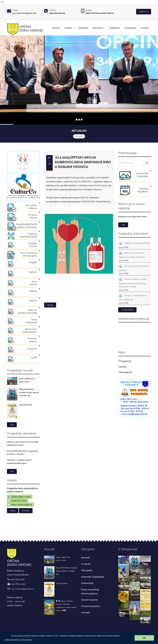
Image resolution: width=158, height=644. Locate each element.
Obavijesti (83, 28)
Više (12, 425)
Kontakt (145, 28)
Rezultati (26, 510)
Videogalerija (125, 372)
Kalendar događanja (93, 577)
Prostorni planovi (91, 606)
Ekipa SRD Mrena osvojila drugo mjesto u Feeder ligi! (66, 571)
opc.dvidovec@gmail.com (24, 13)
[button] (18, 640)
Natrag (50, 305)
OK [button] (144, 638)
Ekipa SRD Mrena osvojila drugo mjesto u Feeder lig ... (29, 392)
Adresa (89, 10)
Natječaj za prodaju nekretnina (133, 217)
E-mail (15, 10)
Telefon (53, 10)
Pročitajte (79, 136)
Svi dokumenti (127, 310)
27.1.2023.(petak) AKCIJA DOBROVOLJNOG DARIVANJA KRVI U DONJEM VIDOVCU (83, 162)
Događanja (115, 28)
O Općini (69, 28)
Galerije (122, 367)
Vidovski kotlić (26, 405)
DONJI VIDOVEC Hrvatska (135, 336)
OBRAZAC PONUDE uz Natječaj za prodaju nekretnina (132, 256)
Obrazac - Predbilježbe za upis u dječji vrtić (133, 299)
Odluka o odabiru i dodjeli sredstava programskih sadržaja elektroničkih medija (133, 284)
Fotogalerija (130, 28)
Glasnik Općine (89, 600)
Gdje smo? (144, 12)
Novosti (56, 28)
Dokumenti (99, 28)
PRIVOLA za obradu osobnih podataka (134, 269)
